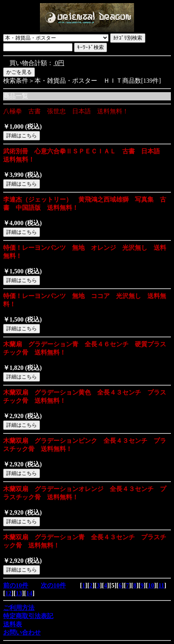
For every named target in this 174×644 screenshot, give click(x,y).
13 (19, 593)
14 (29, 593)
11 (161, 585)
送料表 (13, 624)
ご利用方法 (19, 608)
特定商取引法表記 (28, 616)
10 (151, 585)
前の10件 (16, 585)
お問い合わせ (22, 632)
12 (8, 593)
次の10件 (53, 585)
